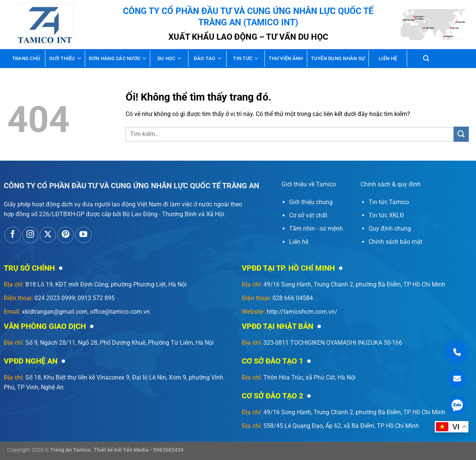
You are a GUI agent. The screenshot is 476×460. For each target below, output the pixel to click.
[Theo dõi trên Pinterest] (66, 235)
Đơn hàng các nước (118, 58)
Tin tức (246, 58)
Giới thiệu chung (311, 202)
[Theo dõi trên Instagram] (30, 235)
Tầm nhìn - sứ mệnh (316, 228)
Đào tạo (208, 58)
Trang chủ (26, 58)
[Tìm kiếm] (426, 58)
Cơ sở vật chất (308, 215)
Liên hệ (388, 58)
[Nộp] (461, 134)
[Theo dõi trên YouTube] (83, 235)
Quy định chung (390, 228)
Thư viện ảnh (286, 58)
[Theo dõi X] (48, 235)
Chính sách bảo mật (395, 242)
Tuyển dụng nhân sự (338, 58)
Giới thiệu (65, 58)
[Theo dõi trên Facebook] (13, 235)
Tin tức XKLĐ (386, 215)
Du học (169, 58)
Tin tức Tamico (389, 202)
